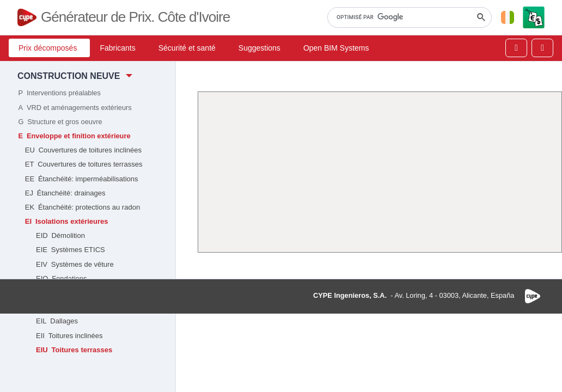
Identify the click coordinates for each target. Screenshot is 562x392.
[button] (508, 17)
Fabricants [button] (117, 48)
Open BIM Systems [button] (336, 48)
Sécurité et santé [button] (187, 48)
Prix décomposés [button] (48, 48)
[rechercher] (408, 17)
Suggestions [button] (259, 48)
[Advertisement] (380, 172)
